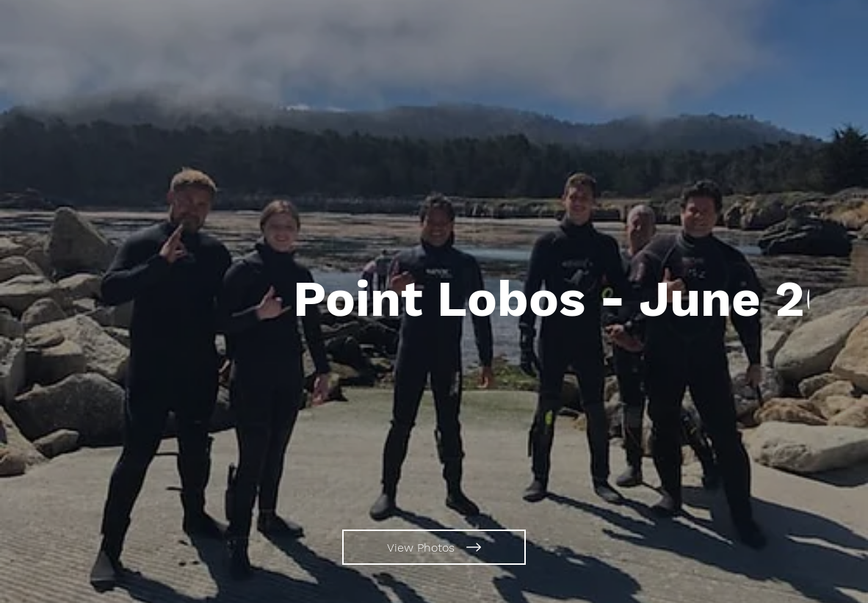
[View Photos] (434, 547)
